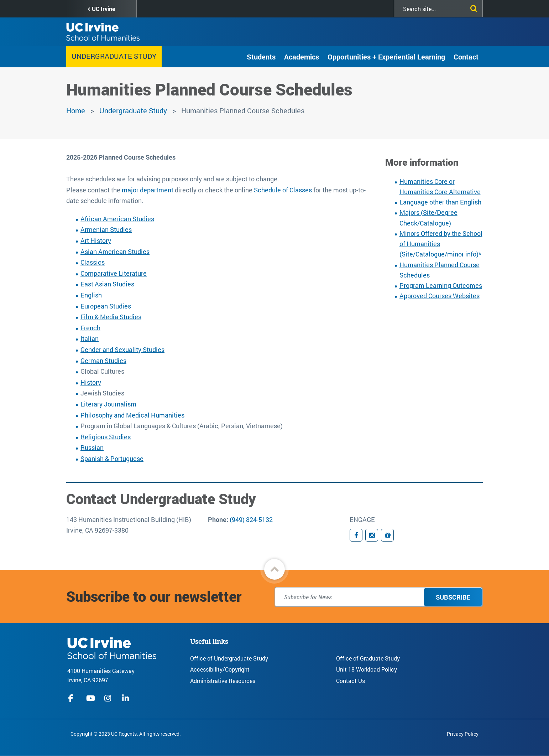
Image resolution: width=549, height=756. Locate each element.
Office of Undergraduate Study (229, 658)
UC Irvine (103, 9)
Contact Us (351, 681)
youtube (91, 698)
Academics (302, 57)
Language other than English (440, 202)
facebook (73, 698)
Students (261, 57)
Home (76, 110)
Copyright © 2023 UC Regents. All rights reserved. (126, 734)
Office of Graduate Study (368, 658)
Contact (466, 57)
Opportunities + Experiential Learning (386, 57)
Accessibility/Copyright (220, 669)
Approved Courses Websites (440, 296)
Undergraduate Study (114, 56)
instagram (109, 698)
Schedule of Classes (283, 190)
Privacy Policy (463, 734)
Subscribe (453, 597)
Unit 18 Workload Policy (367, 669)
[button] (274, 569)
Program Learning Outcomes (441, 285)
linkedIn (126, 698)
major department (148, 190)
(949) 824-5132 (251, 519)
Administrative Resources (223, 681)
